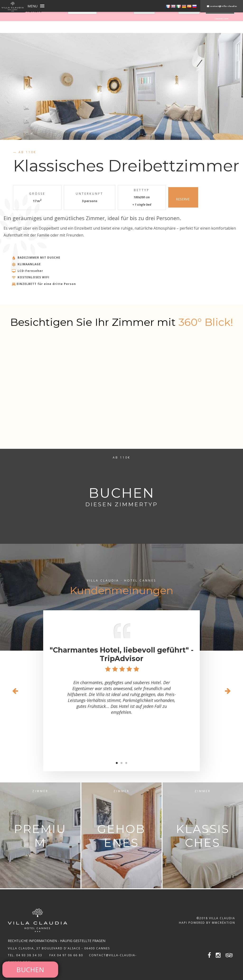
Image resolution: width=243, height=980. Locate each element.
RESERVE (183, 197)
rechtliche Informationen (32, 941)
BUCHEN (30, 970)
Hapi (183, 923)
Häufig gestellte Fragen (83, 941)
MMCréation (224, 923)
